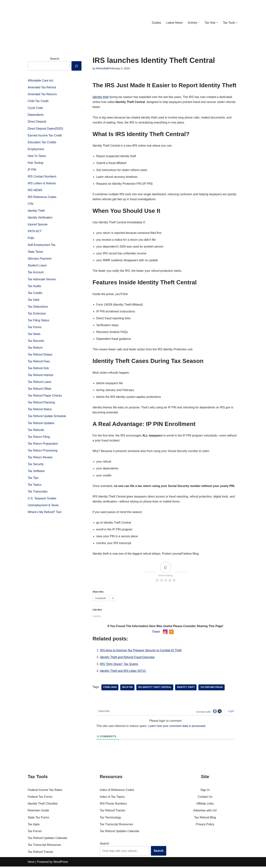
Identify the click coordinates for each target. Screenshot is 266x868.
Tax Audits (34, 287)
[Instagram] (165, 633)
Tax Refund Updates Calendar (47, 839)
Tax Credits (35, 294)
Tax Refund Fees (39, 362)
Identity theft (101, 97)
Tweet (156, 633)
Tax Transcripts (38, 493)
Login (231, 713)
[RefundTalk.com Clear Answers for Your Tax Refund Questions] (47, 23)
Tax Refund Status (40, 411)
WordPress (61, 863)
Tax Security (36, 466)
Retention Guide (38, 812)
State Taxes (35, 252)
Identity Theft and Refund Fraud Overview (127, 659)
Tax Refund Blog (205, 819)
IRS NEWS (35, 191)
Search (55, 59)
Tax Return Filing (39, 438)
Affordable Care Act (40, 81)
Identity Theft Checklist (43, 805)
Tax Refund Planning (41, 404)
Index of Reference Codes (117, 791)
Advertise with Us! (205, 812)
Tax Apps (34, 826)
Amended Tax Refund (42, 88)
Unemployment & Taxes (43, 507)
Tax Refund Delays (40, 356)
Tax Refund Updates (41, 424)
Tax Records (36, 342)
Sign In (205, 791)
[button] (199, 23)
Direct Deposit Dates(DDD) (45, 129)
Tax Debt (34, 301)
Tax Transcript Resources (44, 846)
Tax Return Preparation (43, 445)
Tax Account (36, 273)
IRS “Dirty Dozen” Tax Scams (119, 665)
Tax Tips (33, 479)
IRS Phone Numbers (113, 805)
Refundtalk (102, 68)
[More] (171, 633)
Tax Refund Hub (38, 369)
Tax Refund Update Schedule (47, 418)
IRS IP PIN (127, 689)
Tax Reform (35, 349)
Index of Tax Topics (112, 798)
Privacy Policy (205, 826)
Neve (31, 863)
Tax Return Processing (43, 452)
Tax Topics (35, 486)
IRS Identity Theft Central (155, 689)
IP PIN (32, 170)
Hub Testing (35, 163)
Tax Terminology (110, 819)
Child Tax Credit (38, 101)
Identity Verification (40, 218)
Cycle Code (35, 108)
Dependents (36, 115)
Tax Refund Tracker (41, 853)
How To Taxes (37, 156)
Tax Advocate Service (42, 280)
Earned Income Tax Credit (45, 136)
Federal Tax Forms (40, 798)
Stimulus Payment (40, 259)
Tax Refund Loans (40, 383)
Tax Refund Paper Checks (45, 397)
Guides (156, 23)
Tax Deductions (38, 308)
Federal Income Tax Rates (45, 791)
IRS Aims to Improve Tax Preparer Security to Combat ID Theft (141, 652)
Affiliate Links (205, 805)
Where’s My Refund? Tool (45, 514)
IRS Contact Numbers (42, 177)
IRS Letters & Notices (42, 184)
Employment (36, 149)
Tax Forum (35, 833)
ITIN (30, 204)
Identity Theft (36, 211)
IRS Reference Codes (42, 198)
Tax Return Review (40, 459)
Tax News (34, 335)
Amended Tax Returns (42, 94)
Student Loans (37, 266)
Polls (31, 239)
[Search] (76, 66)
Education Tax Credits (42, 142)
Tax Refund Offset (40, 390)
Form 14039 (110, 689)
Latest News (174, 23)
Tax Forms (35, 328)
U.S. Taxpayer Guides (42, 500)
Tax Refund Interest (41, 376)
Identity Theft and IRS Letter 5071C (123, 672)
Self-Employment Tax (42, 246)
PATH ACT (35, 232)
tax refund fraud (212, 689)
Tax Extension (37, 314)
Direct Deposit (37, 122)
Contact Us (205, 798)
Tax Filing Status (39, 321)
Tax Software (36, 472)
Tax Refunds (36, 431)
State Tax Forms (38, 819)
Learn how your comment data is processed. (177, 727)
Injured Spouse (38, 225)
